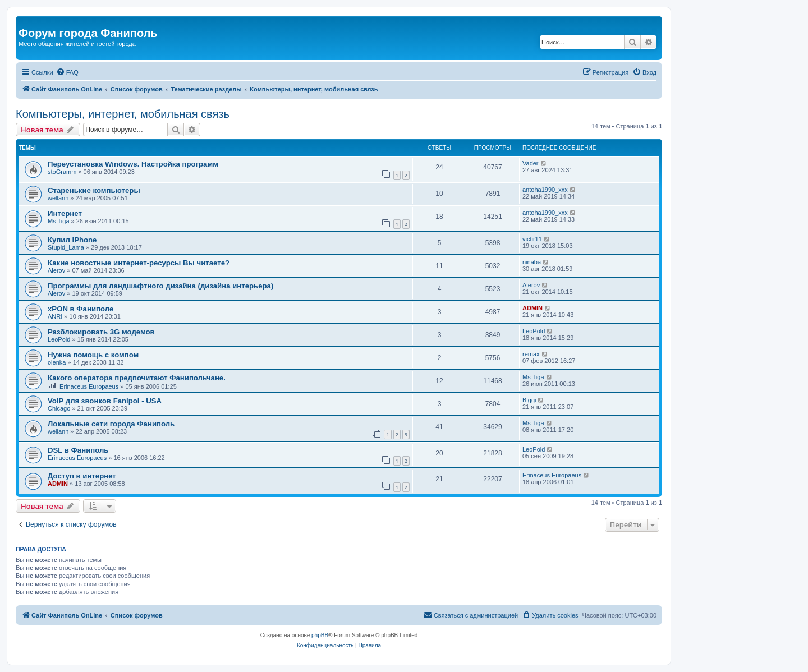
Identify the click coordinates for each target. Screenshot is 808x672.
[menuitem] (67, 72)
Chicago (59, 408)
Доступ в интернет (82, 476)
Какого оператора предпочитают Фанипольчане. (137, 378)
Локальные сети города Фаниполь (111, 424)
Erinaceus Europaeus (89, 386)
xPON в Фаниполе (81, 309)
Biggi (529, 400)
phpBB (320, 635)
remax (531, 354)
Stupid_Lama (66, 247)
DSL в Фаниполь (78, 450)
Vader (531, 163)
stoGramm (62, 172)
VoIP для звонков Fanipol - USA (105, 401)
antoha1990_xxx (545, 190)
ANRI (55, 316)
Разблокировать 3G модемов (101, 332)
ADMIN (532, 308)
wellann (58, 198)
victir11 (532, 239)
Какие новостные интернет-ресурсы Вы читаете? (139, 263)
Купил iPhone (72, 240)
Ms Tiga (59, 221)
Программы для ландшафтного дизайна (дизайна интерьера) (160, 286)
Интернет (65, 213)
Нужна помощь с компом (93, 355)
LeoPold (59, 339)
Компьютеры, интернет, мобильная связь (123, 114)
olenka (57, 362)
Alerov (56, 270)
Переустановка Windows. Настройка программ (133, 164)
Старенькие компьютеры (94, 190)
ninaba (532, 262)
